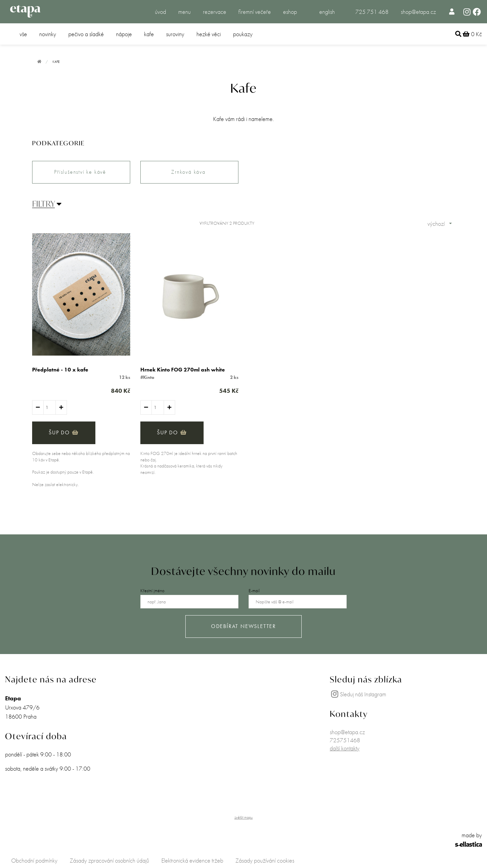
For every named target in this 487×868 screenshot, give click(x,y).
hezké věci (209, 34)
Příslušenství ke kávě (81, 172)
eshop (290, 12)
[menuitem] (452, 11)
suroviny (175, 34)
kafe (149, 34)
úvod (160, 12)
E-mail (254, 590)
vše (23, 34)
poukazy (243, 34)
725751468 (345, 740)
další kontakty (345, 748)
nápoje (124, 34)
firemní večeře (255, 12)
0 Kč (472, 34)
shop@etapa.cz (418, 12)
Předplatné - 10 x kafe (60, 370)
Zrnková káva (189, 172)
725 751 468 (372, 12)
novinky (48, 34)
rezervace (215, 12)
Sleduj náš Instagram (358, 694)
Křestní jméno (152, 590)
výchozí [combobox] (436, 224)
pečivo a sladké (86, 34)
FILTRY (43, 204)
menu (184, 12)
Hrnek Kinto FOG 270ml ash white (183, 370)
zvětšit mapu (243, 817)
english (327, 12)
